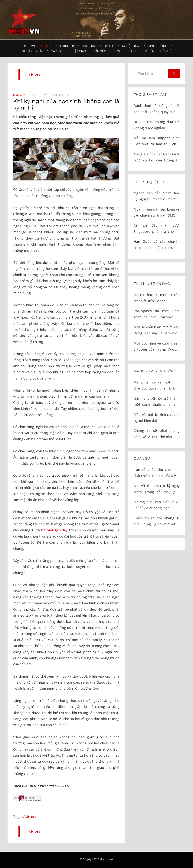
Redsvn (29, 46)
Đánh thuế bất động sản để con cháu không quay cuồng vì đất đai (157, 109)
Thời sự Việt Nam (150, 95)
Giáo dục (30, 817)
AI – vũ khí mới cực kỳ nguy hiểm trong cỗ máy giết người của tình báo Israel (157, 489)
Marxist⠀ (58, 51)
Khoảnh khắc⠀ (34, 51)
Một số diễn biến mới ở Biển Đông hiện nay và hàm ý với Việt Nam (157, 331)
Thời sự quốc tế (149, 182)
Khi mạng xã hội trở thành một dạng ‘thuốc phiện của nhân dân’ (157, 402)
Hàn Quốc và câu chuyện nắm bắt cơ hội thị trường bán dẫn (157, 245)
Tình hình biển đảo (152, 284)
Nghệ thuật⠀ (132, 46)
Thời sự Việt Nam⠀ (46, 95)
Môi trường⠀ (159, 46)
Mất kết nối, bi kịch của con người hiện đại (157, 418)
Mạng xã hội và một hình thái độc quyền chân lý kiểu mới (157, 386)
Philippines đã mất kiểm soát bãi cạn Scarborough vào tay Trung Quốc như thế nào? (157, 314)
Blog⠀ (118, 51)
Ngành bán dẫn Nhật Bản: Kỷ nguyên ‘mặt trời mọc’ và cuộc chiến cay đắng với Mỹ (157, 197)
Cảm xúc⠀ (101, 51)
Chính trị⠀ (68, 46)
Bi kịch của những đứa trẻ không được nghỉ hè (157, 125)
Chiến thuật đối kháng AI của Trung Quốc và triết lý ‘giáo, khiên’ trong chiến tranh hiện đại (157, 521)
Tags (132, 51)
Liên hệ (166, 51)
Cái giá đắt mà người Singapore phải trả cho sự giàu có (157, 229)
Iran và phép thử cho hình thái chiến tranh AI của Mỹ (157, 472)
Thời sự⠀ (47, 46)
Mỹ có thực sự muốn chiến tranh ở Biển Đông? (157, 298)
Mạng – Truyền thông (155, 371)
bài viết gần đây (54, 530)
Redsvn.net (107, 859)
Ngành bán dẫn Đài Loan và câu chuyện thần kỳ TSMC (157, 212)
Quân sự (142, 459)
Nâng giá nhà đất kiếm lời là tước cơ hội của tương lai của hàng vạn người (157, 158)
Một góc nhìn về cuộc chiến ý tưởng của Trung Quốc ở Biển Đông (157, 347)
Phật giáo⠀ (79, 51)
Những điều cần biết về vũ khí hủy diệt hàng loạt (157, 505)
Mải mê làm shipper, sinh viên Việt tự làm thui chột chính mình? (157, 141)
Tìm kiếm (148, 51)
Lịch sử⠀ (110, 46)
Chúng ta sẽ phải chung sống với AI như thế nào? (157, 434)
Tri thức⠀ (90, 46)
